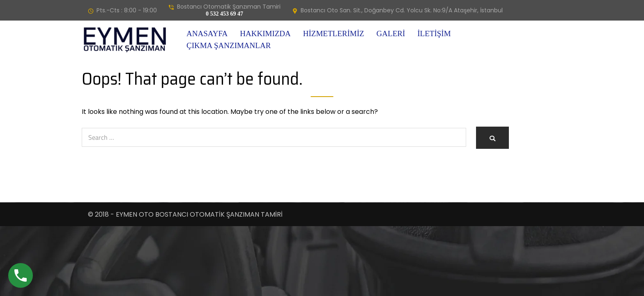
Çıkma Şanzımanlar (229, 45)
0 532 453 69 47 (224, 14)
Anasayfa (207, 34)
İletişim (434, 34)
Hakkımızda (265, 34)
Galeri (391, 34)
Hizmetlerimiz (334, 34)
